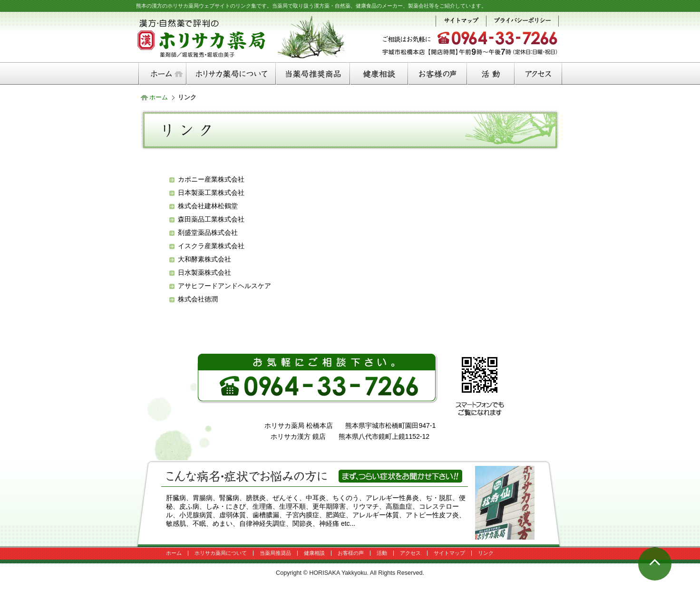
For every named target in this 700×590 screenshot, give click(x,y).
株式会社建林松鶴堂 (208, 206)
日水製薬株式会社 (204, 272)
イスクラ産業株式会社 (211, 246)
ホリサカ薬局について (221, 553)
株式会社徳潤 (198, 299)
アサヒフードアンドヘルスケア (224, 286)
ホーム (159, 97)
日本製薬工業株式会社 (211, 193)
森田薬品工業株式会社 (211, 219)
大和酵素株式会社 (204, 259)
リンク (486, 553)
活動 (382, 553)
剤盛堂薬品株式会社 (208, 232)
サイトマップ (449, 553)
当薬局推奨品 (275, 553)
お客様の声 (351, 553)
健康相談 (314, 553)
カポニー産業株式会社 (211, 179)
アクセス (410, 553)
